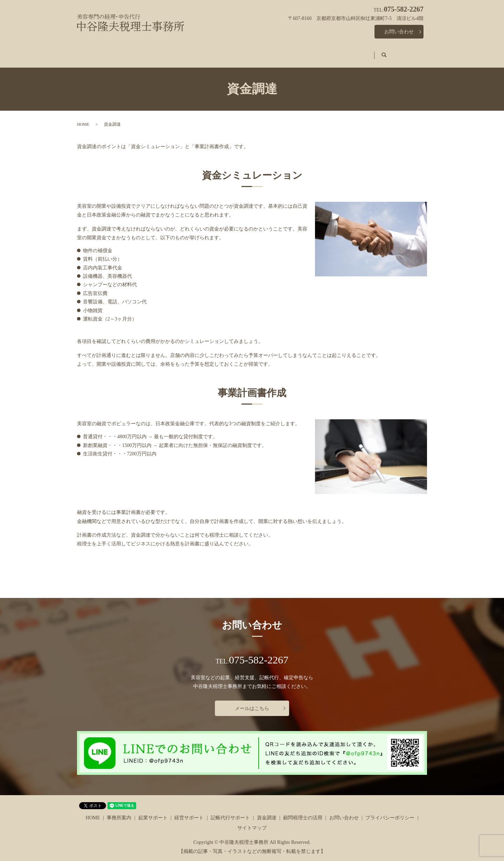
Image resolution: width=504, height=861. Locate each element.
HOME (107, 52)
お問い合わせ (399, 32)
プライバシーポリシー (390, 811)
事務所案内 (142, 52)
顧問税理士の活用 (365, 52)
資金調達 (321, 52)
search (406, 52)
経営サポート (227, 52)
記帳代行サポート (276, 52)
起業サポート (183, 52)
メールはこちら (252, 702)
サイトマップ (252, 821)
